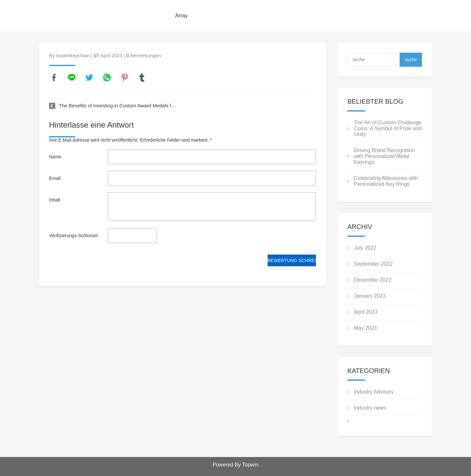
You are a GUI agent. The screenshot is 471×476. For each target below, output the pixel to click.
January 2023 (370, 296)
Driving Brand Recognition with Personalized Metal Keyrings (384, 156)
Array (181, 16)
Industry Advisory (374, 392)
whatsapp (107, 78)
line (72, 78)
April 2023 (366, 312)
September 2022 (373, 264)
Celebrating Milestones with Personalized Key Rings (386, 181)
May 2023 (365, 328)
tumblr (142, 78)
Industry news (370, 408)
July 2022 (365, 248)
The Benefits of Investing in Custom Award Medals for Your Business (118, 106)
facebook (54, 78)
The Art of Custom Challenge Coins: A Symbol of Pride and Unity (388, 128)
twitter (89, 78)
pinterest (125, 78)
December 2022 (373, 280)
